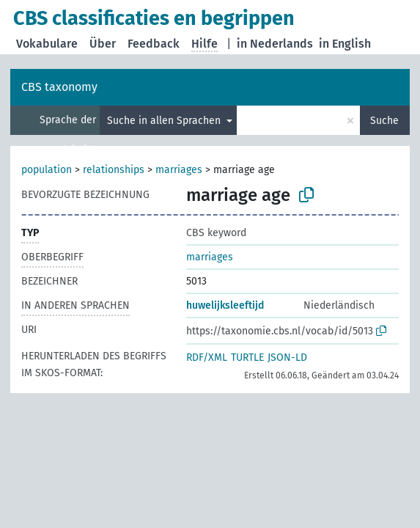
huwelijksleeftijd (225, 305)
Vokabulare (47, 44)
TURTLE (247, 357)
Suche (384, 121)
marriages (179, 170)
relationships (114, 170)
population (47, 170)
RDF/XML (207, 357)
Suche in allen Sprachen (165, 121)
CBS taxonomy (59, 87)
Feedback (154, 44)
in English (345, 44)
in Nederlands (275, 44)
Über (103, 44)
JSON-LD (287, 357)
